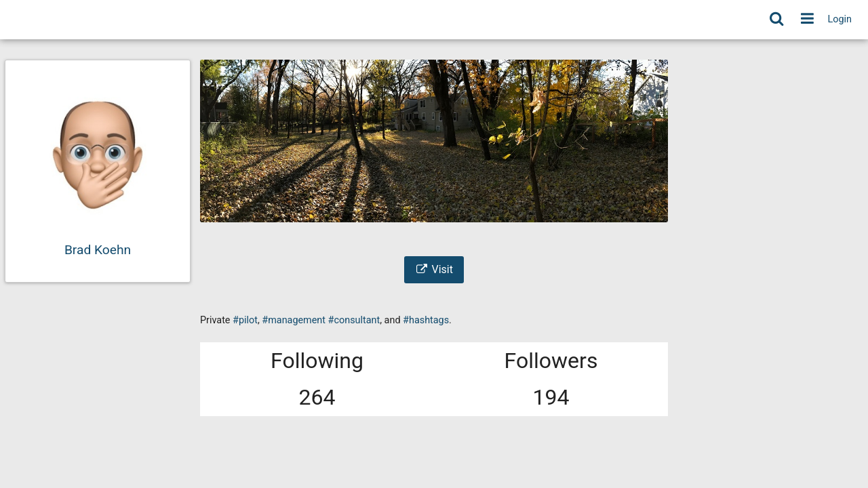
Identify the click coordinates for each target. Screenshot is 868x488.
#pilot (245, 320)
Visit (434, 269)
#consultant (354, 320)
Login (840, 19)
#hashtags (426, 320)
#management (294, 320)
